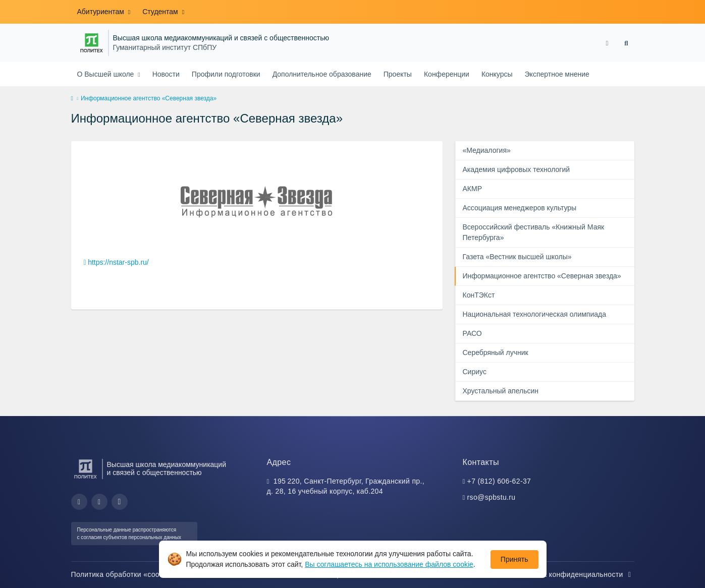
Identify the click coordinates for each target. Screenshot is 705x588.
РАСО (472, 333)
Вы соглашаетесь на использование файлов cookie (389, 564)
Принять (514, 559)
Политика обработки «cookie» (128, 574)
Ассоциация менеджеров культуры (520, 208)
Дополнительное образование (322, 74)
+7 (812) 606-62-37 (499, 481)
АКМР (473, 189)
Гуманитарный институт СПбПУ (165, 48)
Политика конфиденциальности (574, 574)
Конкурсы (497, 74)
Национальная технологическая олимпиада (534, 314)
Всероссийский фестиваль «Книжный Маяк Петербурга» (534, 232)
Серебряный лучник (496, 352)
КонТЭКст (479, 295)
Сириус (475, 372)
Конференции (447, 74)
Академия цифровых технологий (517, 169)
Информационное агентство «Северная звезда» (542, 276)
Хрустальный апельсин (501, 391)
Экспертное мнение (557, 74)
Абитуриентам (102, 12)
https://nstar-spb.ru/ (118, 262)
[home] (72, 99)
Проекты (398, 74)
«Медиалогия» (487, 150)
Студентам (161, 12)
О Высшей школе (107, 74)
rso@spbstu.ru (492, 497)
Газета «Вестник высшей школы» (517, 257)
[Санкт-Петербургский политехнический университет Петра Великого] (92, 43)
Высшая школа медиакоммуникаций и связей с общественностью (221, 38)
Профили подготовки (226, 74)
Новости (166, 74)
